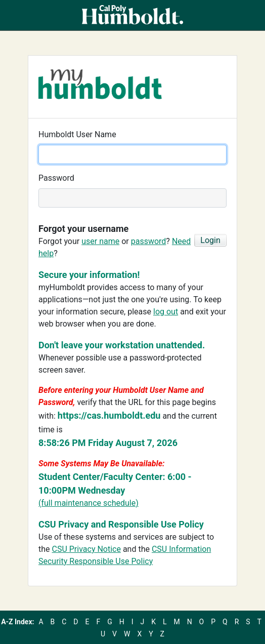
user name (100, 241)
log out (166, 312)
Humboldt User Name (77, 134)
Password (56, 178)
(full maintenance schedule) (89, 503)
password (149, 241)
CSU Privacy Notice (86, 549)
